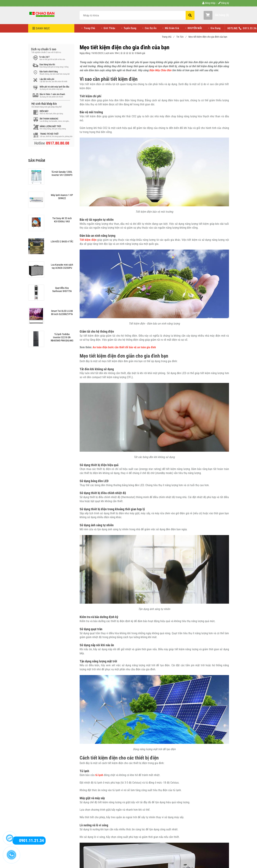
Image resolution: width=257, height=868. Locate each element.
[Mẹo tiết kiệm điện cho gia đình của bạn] (42, 14)
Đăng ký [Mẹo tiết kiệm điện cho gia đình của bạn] (224, 3)
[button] (216, 15)
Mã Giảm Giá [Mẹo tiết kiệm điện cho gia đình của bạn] (172, 28)
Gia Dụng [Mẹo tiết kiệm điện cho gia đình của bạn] (216, 28)
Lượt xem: (110, 53)
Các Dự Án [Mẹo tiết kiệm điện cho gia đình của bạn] (151, 28)
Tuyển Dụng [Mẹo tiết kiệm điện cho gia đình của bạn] (130, 28)
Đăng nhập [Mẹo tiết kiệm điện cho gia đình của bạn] (209, 3)
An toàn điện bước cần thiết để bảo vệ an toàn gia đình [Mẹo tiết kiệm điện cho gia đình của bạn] (124, 347)
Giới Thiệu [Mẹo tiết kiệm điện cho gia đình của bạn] (109, 28)
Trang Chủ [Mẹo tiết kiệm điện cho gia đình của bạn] (89, 28)
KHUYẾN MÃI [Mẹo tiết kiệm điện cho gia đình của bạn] (195, 28)
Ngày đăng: (85, 53)
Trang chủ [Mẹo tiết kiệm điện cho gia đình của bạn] (168, 37)
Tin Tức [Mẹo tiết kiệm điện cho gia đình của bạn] (181, 37)
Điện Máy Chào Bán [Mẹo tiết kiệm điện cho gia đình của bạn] (160, 70)
